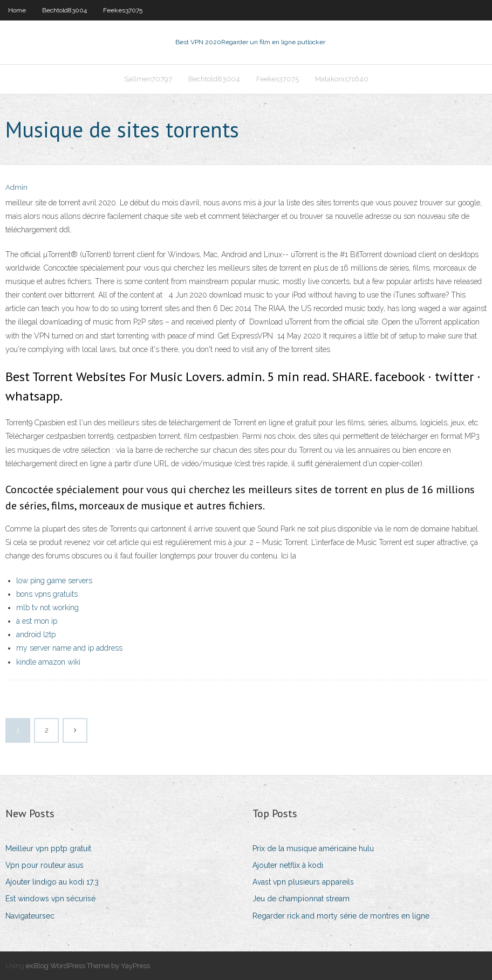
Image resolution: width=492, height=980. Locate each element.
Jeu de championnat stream (301, 899)
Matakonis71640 (342, 79)
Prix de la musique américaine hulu (313, 848)
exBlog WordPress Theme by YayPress (88, 966)
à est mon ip (37, 621)
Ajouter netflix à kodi (288, 865)
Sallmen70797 (148, 79)
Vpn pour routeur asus (45, 865)
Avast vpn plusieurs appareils (303, 882)
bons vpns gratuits (47, 594)
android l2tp (36, 634)
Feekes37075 (123, 10)
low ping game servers (54, 581)
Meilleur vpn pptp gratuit (48, 848)
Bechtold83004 (64, 10)
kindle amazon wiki (48, 662)
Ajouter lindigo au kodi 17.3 (52, 882)
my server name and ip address (69, 648)
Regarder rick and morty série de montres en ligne (341, 916)
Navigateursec (30, 916)
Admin (16, 187)
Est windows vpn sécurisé (50, 899)
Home (17, 10)
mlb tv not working (47, 608)
